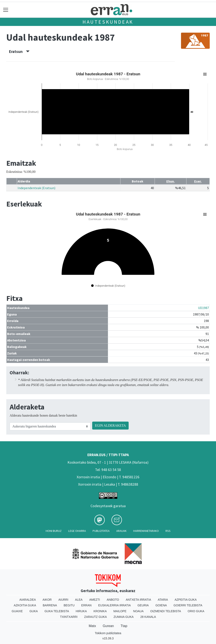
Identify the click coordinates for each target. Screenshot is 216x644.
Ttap (124, 626)
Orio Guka (196, 611)
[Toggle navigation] (6, 10)
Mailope (120, 611)
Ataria (163, 600)
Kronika (100, 611)
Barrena (50, 605)
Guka (34, 611)
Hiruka (81, 611)
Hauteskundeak (108, 22)
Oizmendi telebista (166, 611)
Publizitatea (101, 531)
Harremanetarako (146, 531)
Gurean (108, 626)
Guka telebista (57, 611)
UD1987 (203, 308)
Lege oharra (77, 531)
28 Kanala (148, 617)
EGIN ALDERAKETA (110, 425)
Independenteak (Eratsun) (36, 188)
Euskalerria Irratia (114, 605)
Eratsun (19, 51)
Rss (168, 531)
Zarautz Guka (96, 617)
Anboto (113, 600)
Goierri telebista (188, 605)
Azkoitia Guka (25, 605)
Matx (92, 626)
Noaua (138, 611)
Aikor (47, 600)
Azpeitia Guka (186, 600)
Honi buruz (54, 531)
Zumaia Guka (124, 617)
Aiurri (63, 600)
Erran (86, 605)
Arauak (121, 531)
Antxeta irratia (138, 600)
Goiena (161, 605)
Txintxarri (69, 617)
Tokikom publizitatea (108, 633)
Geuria (143, 605)
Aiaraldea (28, 600)
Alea (79, 600)
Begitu (69, 605)
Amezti (95, 600)
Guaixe (17, 611)
